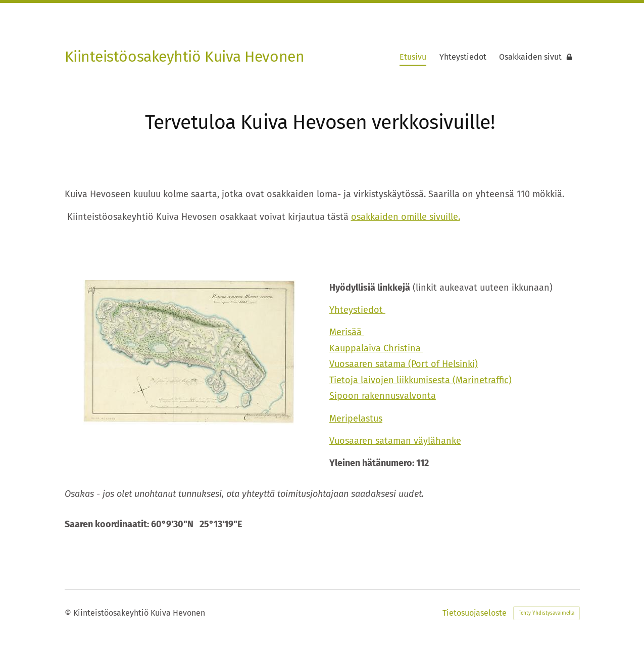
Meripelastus (356, 419)
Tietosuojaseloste (475, 613)
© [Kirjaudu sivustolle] (69, 613)
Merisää (347, 332)
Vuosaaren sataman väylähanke (395, 441)
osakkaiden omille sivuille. (406, 217)
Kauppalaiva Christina (376, 348)
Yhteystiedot (357, 310)
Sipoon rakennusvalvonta (383, 396)
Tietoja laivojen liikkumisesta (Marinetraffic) (420, 380)
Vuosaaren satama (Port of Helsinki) (404, 364)
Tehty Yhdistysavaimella (547, 613)
